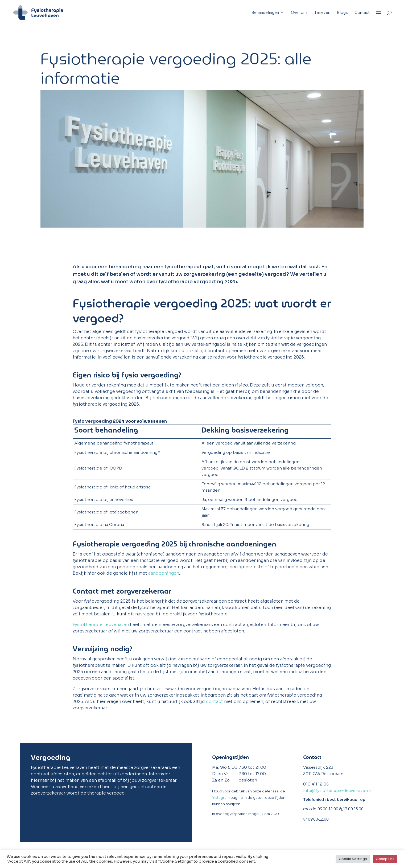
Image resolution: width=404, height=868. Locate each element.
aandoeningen (164, 573)
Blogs (342, 13)
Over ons (299, 13)
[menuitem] (379, 18)
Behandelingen (265, 13)
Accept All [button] (385, 859)
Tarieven (322, 13)
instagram (221, 798)
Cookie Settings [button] (353, 859)
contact (215, 702)
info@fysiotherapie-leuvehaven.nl (338, 790)
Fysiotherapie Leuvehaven (101, 625)
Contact (362, 13)
